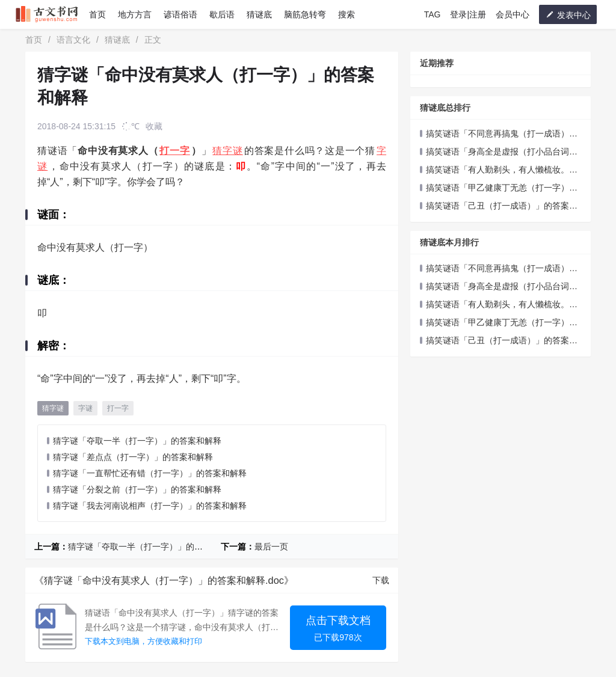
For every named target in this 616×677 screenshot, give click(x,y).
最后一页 (271, 547)
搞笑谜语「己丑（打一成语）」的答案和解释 (499, 207)
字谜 (85, 408)
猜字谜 (227, 151)
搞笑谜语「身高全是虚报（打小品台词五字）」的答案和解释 (499, 152)
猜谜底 (259, 14)
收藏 (154, 126)
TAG (433, 14)
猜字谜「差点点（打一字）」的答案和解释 (133, 457)
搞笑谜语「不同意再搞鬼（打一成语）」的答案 (499, 134)
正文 (153, 40)
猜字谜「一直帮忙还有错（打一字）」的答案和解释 (150, 473)
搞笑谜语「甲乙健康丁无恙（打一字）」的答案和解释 (499, 188)
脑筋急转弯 (305, 14)
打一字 (174, 151)
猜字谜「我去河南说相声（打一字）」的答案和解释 (150, 506)
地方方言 (135, 14)
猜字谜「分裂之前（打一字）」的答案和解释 (137, 489)
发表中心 (568, 15)
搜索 (346, 14)
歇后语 (222, 14)
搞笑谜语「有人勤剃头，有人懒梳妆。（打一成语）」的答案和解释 (494, 170)
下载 (381, 580)
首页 (97, 14)
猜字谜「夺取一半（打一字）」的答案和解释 (137, 441)
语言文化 (73, 40)
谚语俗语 (180, 14)
